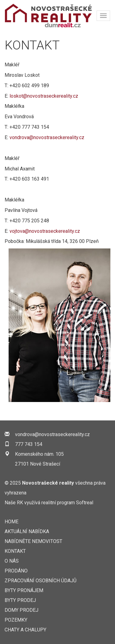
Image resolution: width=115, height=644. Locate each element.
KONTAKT (15, 551)
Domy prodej (21, 610)
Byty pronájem (24, 590)
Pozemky (16, 620)
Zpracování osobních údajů (40, 581)
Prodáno (16, 571)
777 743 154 (29, 444)
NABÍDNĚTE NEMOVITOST (33, 541)
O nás (12, 561)
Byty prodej (20, 600)
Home (11, 522)
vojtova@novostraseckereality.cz (45, 231)
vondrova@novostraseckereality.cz (47, 137)
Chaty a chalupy (25, 630)
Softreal (85, 503)
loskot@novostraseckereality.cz (44, 96)
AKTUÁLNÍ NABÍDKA (27, 531)
